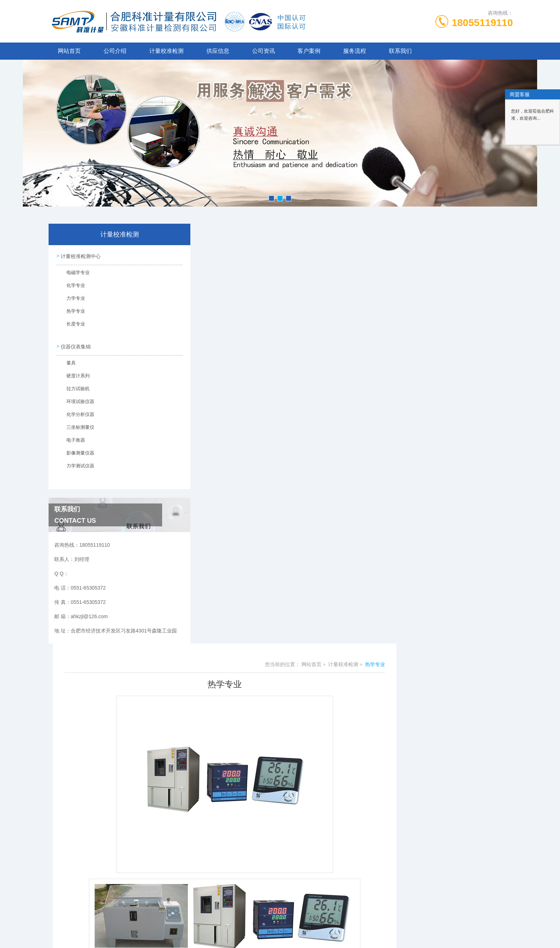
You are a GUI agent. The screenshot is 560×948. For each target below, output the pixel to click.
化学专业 (72, 287)
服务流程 (355, 51)
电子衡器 (72, 439)
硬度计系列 (74, 375)
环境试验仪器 (76, 401)
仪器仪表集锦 (75, 343)
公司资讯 (264, 51)
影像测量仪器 (76, 452)
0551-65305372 (223, 881)
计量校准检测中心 (80, 255)
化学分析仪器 (76, 413)
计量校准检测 (166, 51)
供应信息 (218, 51)
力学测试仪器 (76, 465)
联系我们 (400, 51)
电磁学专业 (74, 274)
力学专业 (72, 299)
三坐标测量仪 (76, 426)
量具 (67, 362)
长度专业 (72, 325)
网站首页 (69, 51)
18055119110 (482, 23)
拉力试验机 (74, 388)
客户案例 (309, 51)
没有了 (214, 819)
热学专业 (72, 312)
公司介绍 (115, 51)
